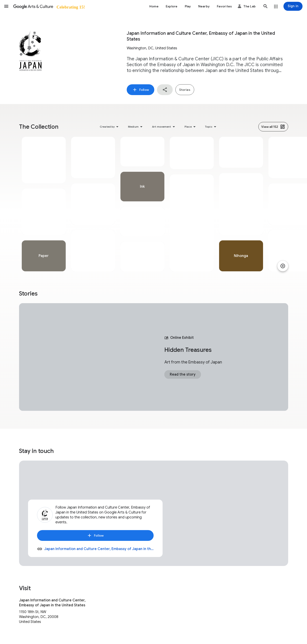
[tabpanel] (44, 204)
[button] (6, 6)
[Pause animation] (283, 266)
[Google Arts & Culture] (49, 6)
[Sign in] (293, 6)
